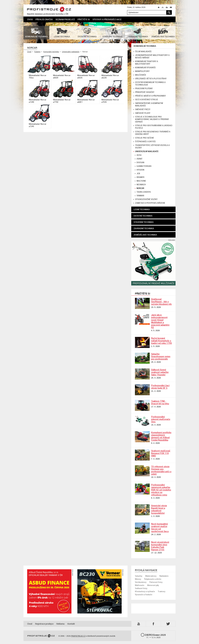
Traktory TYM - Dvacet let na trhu (160, 402)
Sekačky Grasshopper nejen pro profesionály (161, 356)
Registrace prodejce (44, 624)
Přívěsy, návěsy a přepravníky (150, 96)
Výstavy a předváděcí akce (107, 19)
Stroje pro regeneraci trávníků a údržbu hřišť (152, 133)
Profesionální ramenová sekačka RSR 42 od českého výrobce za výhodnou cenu (161, 490)
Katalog (37, 52)
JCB (137, 174)
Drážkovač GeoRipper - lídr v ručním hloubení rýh (161, 302)
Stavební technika (144, 222)
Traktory (162, 591)
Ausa (138, 155)
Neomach (140, 185)
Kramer (140, 177)
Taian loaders (143, 192)
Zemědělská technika (145, 235)
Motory (138, 579)
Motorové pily (153, 585)
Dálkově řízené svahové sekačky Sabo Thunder (160, 372)
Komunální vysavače (145, 68)
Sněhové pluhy (142, 113)
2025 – (153, 636)
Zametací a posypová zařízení (149, 203)
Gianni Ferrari (143, 166)
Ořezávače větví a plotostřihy (150, 79)
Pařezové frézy (156, 582)
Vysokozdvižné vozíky (145, 199)
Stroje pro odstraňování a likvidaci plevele (153, 127)
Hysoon (140, 170)
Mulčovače (140, 75)
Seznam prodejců (65, 19)
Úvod (30, 19)
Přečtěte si (84, 19)
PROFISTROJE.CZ (49, 10)
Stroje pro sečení (144, 138)
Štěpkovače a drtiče (145, 142)
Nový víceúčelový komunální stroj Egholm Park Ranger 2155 (160, 546)
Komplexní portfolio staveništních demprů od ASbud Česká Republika (161, 436)
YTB (139, 624)
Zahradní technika (144, 228)
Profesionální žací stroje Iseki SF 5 (160, 387)
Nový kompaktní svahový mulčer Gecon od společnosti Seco (160, 528)
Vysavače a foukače (144, 594)
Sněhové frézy (142, 109)
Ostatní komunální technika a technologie (149, 84)
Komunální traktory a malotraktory (146, 63)
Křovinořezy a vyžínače (145, 591)
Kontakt (71, 624)
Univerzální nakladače (71, 52)
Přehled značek (44, 19)
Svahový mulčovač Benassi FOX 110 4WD (161, 453)
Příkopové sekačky (144, 92)
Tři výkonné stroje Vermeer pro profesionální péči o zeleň (161, 470)
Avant (139, 159)
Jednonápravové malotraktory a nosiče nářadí (151, 56)
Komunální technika (51, 52)
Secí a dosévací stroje (146, 100)
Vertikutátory (141, 582)
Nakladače (164, 576)
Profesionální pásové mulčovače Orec (161, 419)
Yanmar (140, 196)
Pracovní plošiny (143, 88)
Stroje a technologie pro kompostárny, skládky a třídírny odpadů (151, 119)
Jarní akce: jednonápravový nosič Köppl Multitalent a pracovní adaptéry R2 (160, 321)
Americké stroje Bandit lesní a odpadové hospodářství (159, 509)
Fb (154, 624)
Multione (140, 181)
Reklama (60, 624)
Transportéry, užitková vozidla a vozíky (152, 146)
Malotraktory (151, 576)
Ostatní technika (143, 216)
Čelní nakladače (143, 52)
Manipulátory (141, 71)
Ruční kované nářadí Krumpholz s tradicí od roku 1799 (162, 341)
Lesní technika (142, 209)
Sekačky (139, 576)
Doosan (140, 162)
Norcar (140, 188)
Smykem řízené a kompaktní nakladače (148, 104)
